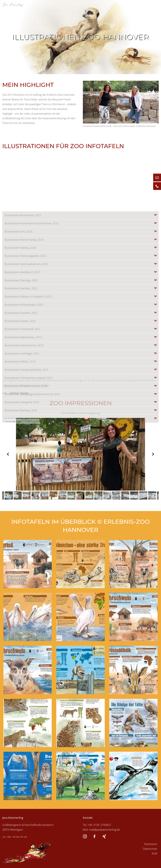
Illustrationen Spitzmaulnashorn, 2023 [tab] (26, 398)
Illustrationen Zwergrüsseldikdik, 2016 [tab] (27, 503)
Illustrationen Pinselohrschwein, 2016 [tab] (26, 520)
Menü (152, 4)
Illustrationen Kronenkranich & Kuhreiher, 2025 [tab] (32, 357)
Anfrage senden (19, 393)
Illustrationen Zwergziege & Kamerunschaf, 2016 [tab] (32, 528)
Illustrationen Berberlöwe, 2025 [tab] (23, 349)
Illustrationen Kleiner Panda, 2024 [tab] (24, 373)
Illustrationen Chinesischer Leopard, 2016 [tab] (29, 512)
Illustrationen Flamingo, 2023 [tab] (21, 414)
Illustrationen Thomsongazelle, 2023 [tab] (25, 390)
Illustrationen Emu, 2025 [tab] (19, 365)
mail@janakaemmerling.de (104, 830)
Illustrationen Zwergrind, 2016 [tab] (22, 536)
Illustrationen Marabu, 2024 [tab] (20, 381)
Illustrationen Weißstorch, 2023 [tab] (22, 406)
